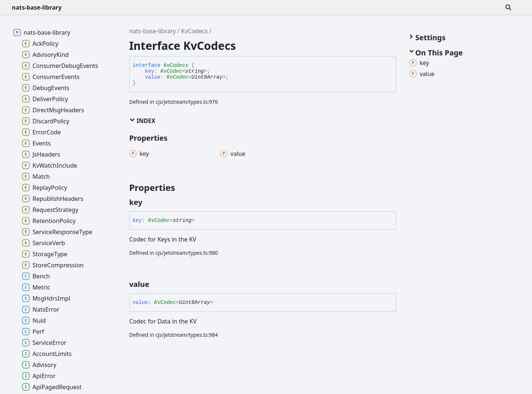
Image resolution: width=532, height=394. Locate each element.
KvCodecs (194, 31)
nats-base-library (37, 7)
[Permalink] (149, 202)
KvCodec (171, 71)
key (149, 71)
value (153, 77)
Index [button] (142, 121)
